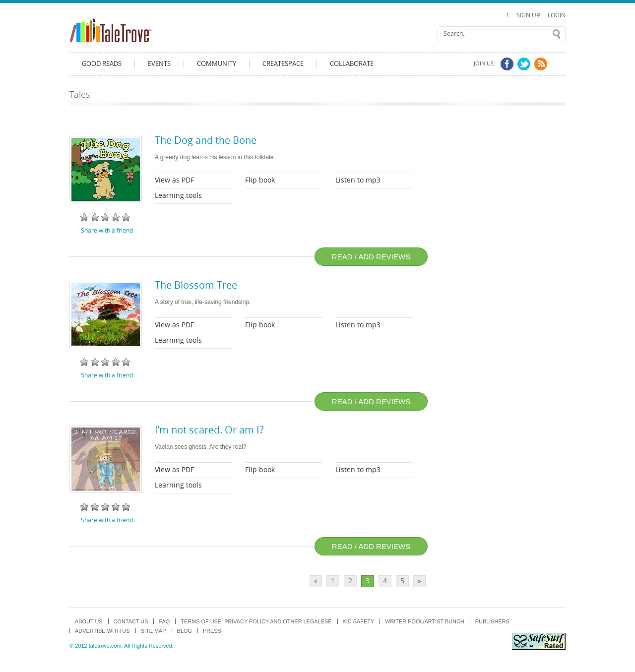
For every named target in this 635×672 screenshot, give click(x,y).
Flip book (260, 180)
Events (159, 64)
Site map (154, 631)
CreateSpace (283, 64)
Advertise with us (102, 631)
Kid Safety (359, 621)
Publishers (492, 621)
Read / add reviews (371, 257)
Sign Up (528, 15)
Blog (185, 631)
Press (212, 631)
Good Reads (102, 64)
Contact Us (131, 621)
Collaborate (352, 64)
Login (557, 15)
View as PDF (174, 180)
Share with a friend (107, 231)
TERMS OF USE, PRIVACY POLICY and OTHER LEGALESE (256, 621)
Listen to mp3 (358, 180)
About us (89, 621)
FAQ (164, 621)
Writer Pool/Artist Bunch (425, 621)
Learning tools (178, 196)
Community (217, 64)
